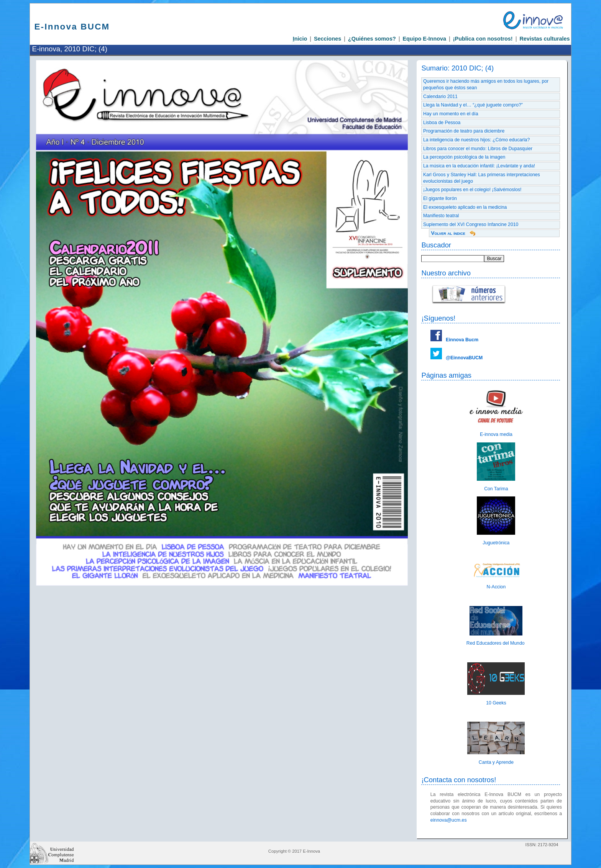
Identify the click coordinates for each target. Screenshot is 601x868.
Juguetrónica (496, 543)
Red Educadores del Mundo (496, 643)
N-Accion (496, 587)
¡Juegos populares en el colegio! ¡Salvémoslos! (472, 190)
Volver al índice (448, 233)
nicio (300, 39)
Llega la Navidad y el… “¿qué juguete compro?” (473, 105)
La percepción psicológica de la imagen (464, 157)
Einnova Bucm (462, 340)
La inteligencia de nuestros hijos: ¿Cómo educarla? (476, 140)
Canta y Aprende (496, 762)
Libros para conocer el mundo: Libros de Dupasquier (478, 149)
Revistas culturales (544, 39)
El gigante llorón (440, 198)
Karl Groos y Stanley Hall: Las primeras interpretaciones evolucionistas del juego (482, 178)
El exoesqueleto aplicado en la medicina (465, 207)
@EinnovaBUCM (464, 358)
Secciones (328, 39)
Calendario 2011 (440, 97)
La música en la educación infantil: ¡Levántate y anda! (479, 166)
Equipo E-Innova (424, 39)
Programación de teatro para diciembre (464, 131)
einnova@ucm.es (449, 820)
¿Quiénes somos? (372, 39)
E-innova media (496, 434)
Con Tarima (496, 489)
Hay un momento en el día (451, 114)
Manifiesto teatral (441, 216)
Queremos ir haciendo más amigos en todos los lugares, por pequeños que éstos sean (486, 84)
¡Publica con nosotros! (483, 39)
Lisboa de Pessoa (442, 123)
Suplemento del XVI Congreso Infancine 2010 (471, 224)
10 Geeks (496, 703)
